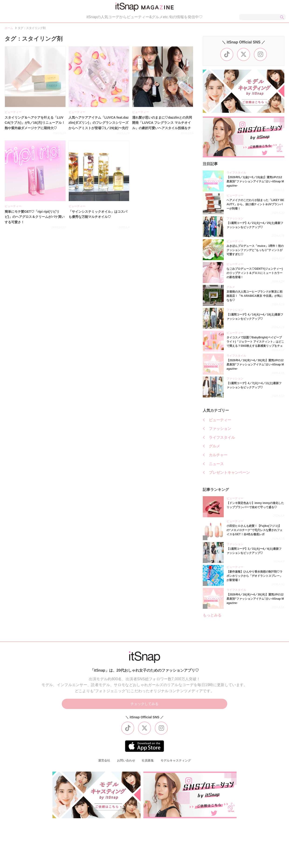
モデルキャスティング (177, 763)
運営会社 (102, 763)
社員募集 (148, 763)
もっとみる (212, 617)
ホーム (9, 30)
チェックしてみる (144, 706)
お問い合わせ (125, 763)
